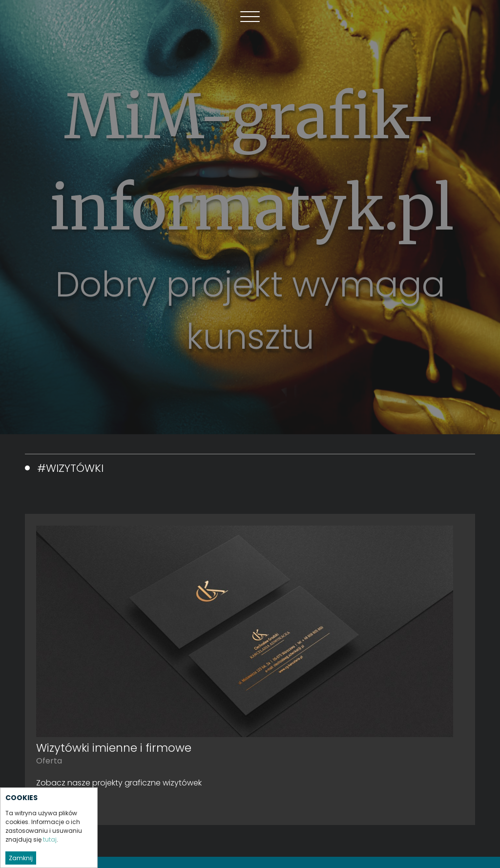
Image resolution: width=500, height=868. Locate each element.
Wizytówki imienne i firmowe (114, 748)
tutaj (50, 853)
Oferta (49, 761)
